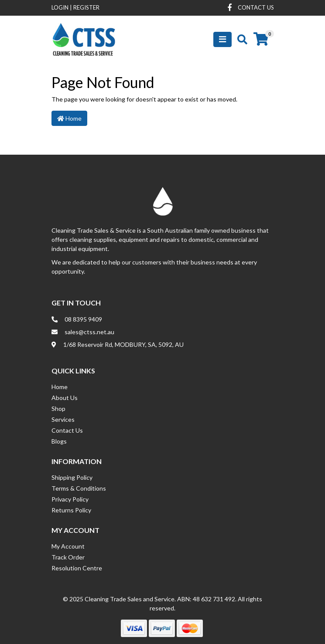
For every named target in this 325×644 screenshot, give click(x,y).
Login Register (75, 7)
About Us (65, 398)
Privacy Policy (70, 499)
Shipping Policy (72, 477)
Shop (58, 408)
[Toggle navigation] (222, 39)
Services (63, 419)
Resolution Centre (77, 568)
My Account (68, 546)
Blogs (59, 441)
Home (69, 118)
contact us (256, 7)
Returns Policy (71, 510)
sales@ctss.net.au (89, 332)
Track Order (68, 557)
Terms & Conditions (79, 488)
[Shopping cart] (261, 39)
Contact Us (67, 430)
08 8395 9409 (83, 319)
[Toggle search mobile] (240, 39)
